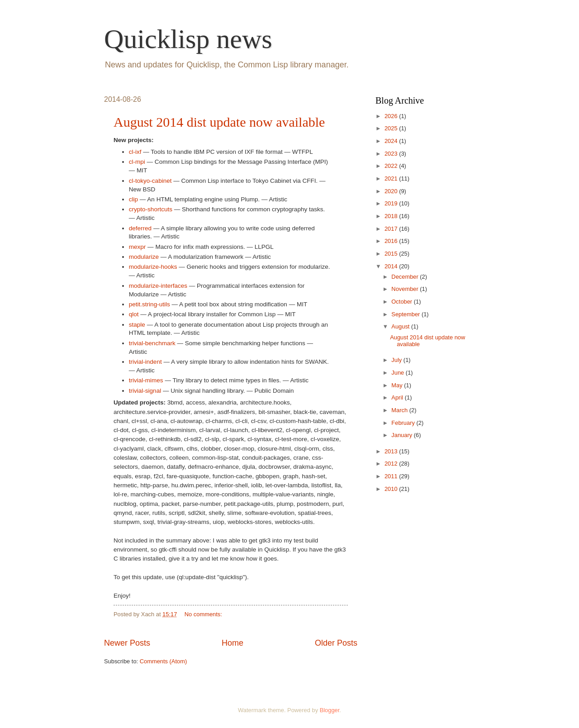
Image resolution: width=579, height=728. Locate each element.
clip (133, 199)
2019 (392, 203)
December (406, 277)
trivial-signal (145, 391)
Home (233, 643)
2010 (392, 489)
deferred (140, 228)
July (397, 360)
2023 (392, 154)
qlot (134, 314)
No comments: (204, 614)
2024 (392, 141)
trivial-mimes (146, 380)
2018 (392, 216)
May (398, 385)
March (400, 410)
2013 (392, 451)
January (402, 435)
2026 (392, 116)
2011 (392, 476)
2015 (392, 254)
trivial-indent (145, 362)
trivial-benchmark (152, 343)
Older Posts (336, 643)
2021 (392, 178)
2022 (392, 166)
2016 (392, 241)
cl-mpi (137, 162)
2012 (392, 464)
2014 (392, 266)
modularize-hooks (153, 267)
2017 (392, 229)
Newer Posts (127, 643)
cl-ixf (135, 152)
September (406, 314)
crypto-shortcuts (151, 209)
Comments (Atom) (163, 661)
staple (137, 325)
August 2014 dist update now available (219, 122)
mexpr (138, 247)
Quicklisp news (188, 39)
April (398, 397)
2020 (392, 191)
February (404, 423)
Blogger (330, 710)
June (399, 373)
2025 (392, 128)
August (401, 326)
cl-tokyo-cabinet (150, 181)
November (406, 289)
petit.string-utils (149, 304)
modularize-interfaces (158, 286)
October (402, 302)
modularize (144, 257)
